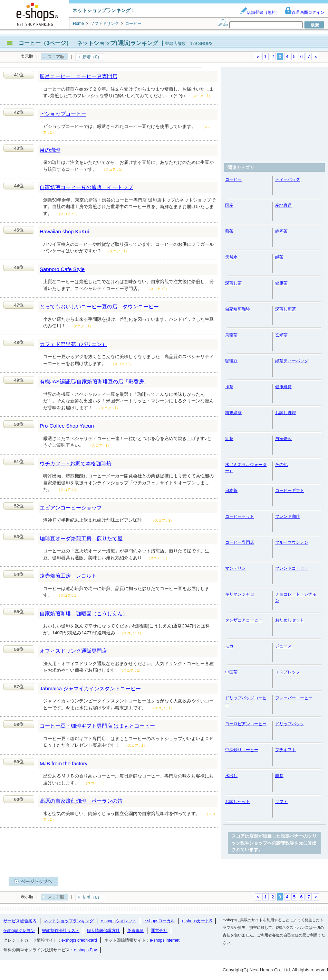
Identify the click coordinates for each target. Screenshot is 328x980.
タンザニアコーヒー (244, 620)
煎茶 (229, 231)
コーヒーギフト (290, 491)
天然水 (231, 257)
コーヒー (233, 179)
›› (316, 57)
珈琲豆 (231, 361)
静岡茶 (281, 231)
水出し (231, 776)
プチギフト (286, 750)
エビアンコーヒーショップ (71, 508)
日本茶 (231, 491)
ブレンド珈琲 (288, 516)
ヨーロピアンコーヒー (246, 724)
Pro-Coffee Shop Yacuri (67, 426)
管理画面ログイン (305, 12)
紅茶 (229, 439)
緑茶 (279, 257)
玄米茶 (281, 335)
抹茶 (229, 387)
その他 (281, 465)
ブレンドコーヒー (292, 568)
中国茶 (231, 672)
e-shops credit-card (79, 940)
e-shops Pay (85, 950)
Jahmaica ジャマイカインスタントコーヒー (90, 688)
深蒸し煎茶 (286, 309)
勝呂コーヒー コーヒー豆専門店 (79, 76)
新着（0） (92, 57)
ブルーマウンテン (292, 542)
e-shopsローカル (159, 921)
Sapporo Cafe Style (62, 269)
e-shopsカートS (197, 921)
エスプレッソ (288, 672)
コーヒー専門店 (240, 542)
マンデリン (235, 568)
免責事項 (135, 931)
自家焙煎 (283, 439)
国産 (229, 205)
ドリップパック (290, 724)
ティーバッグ (288, 179)
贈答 (279, 776)
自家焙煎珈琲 (238, 309)
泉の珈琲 (50, 150)
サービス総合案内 (20, 921)
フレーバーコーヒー (294, 698)
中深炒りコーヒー (242, 750)
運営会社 (159, 931)
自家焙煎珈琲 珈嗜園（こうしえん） (84, 613)
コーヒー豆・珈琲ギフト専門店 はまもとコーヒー (97, 726)
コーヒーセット (240, 516)
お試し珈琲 (286, 413)
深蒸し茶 (233, 283)
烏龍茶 (231, 335)
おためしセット (290, 620)
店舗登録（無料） (260, 12)
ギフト (281, 802)
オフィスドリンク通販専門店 (73, 651)
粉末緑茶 (233, 413)
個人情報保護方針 (103, 931)
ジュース (283, 646)
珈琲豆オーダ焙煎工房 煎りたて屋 (81, 538)
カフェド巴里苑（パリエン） (73, 344)
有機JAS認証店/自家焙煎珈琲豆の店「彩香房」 (94, 381)
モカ (229, 646)
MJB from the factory (64, 763)
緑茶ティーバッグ (292, 361)
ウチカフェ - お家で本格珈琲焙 (76, 463)
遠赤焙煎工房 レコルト (68, 576)
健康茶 (281, 283)
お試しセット (238, 802)
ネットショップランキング (69, 921)
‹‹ (258, 57)
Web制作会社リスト (61, 931)
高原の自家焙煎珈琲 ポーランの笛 (81, 801)
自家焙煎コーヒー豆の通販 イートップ (86, 187)
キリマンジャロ (240, 594)
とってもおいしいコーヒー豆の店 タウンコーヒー (99, 306)
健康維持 (283, 387)
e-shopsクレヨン (19, 931)
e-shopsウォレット (119, 921)
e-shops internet (165, 940)
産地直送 (283, 205)
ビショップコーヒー (63, 114)
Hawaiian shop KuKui (64, 231)
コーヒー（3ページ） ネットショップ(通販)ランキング (88, 43)
